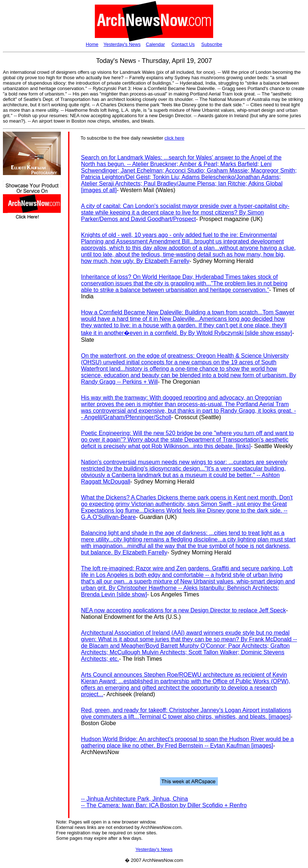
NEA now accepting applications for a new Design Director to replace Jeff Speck (183, 610)
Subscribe (212, 44)
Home (92, 44)
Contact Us (183, 44)
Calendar (155, 44)
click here (174, 138)
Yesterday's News (122, 44)
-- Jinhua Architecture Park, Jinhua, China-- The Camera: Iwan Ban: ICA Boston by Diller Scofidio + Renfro (164, 802)
